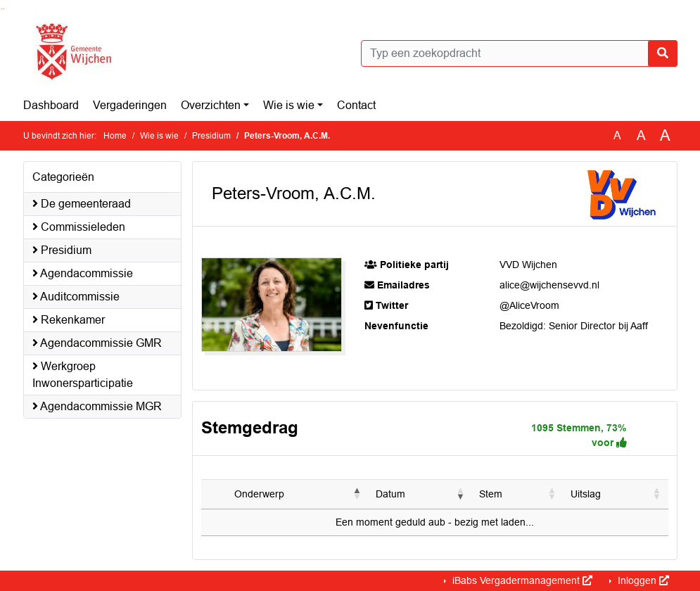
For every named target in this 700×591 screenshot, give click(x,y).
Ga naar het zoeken (2, 9)
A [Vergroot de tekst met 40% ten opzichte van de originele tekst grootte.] (665, 136)
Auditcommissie (76, 297)
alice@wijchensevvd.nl (549, 285)
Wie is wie (289, 105)
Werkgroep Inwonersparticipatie (83, 375)
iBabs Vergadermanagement (521, 580)
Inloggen (642, 580)
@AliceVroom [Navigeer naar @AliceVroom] (529, 305)
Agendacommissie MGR (97, 406)
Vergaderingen (130, 105)
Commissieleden (79, 227)
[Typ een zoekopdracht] (519, 53)
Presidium (211, 136)
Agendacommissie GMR (97, 343)
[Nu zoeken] (663, 53)
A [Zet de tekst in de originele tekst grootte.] (617, 135)
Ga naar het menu (4, 9)
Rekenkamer (69, 320)
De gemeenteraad (82, 204)
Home (115, 136)
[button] (357, 494)
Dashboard (51, 105)
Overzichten (211, 105)
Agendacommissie (83, 273)
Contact (356, 105)
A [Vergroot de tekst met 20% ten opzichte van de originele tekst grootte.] (641, 135)
